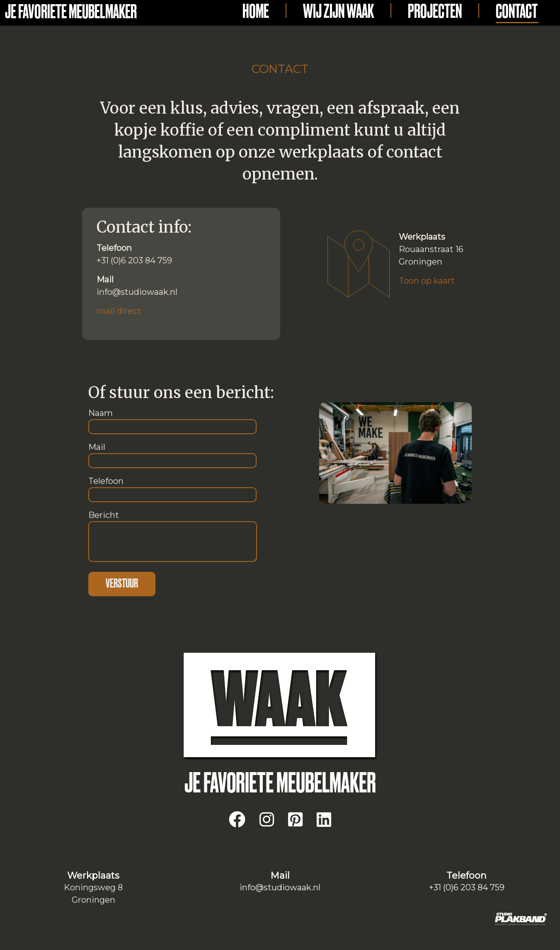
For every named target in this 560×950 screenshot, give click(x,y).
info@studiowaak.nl (280, 887)
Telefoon (172, 488)
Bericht (173, 537)
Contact (517, 12)
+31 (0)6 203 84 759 (467, 887)
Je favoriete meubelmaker (71, 12)
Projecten (435, 12)
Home (256, 12)
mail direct (119, 311)
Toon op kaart (427, 281)
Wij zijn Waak (338, 12)
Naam (172, 420)
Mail (172, 454)
